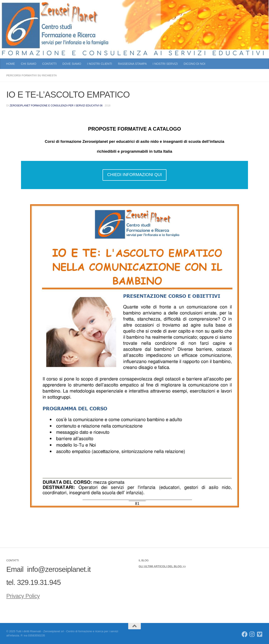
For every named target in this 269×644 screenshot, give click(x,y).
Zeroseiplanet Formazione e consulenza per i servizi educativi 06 (58, 105)
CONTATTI (49, 64)
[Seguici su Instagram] (252, 634)
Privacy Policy (27, 595)
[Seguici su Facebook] (245, 634)
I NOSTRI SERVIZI (165, 64)
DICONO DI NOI (194, 64)
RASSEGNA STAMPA (132, 64)
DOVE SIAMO (72, 64)
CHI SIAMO (29, 64)
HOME (11, 64)
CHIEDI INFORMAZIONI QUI (134, 174)
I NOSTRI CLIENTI (100, 64)
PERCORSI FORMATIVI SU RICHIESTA (33, 75)
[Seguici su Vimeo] (260, 634)
